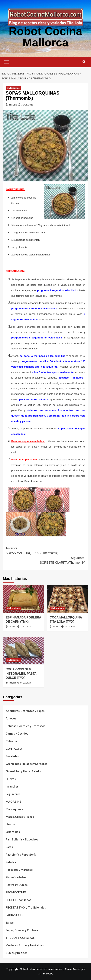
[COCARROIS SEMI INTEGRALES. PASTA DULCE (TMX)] (23, 651)
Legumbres (13, 794)
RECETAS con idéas (18, 900)
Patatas (11, 862)
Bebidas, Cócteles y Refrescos (25, 726)
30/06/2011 (27, 105)
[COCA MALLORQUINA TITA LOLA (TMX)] (68, 599)
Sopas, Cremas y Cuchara (22, 930)
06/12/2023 (26, 683)
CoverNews (73, 969)
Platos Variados (16, 877)
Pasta (9, 847)
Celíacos (11, 741)
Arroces (11, 718)
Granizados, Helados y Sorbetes (26, 764)
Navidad (11, 824)
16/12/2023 (70, 627)
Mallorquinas (14, 809)
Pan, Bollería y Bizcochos (22, 839)
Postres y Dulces (17, 885)
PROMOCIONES (16, 892)
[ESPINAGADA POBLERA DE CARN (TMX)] (23, 599)
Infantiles (12, 786)
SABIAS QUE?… (15, 915)
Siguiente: (45, 561)
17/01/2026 (26, 627)
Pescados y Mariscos (19, 870)
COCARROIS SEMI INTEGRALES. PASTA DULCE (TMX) (21, 674)
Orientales (13, 832)
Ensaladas (12, 756)
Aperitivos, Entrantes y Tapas (25, 711)
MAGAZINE (13, 802)
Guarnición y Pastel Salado (23, 771)
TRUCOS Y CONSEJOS (20, 938)
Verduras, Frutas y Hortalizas (25, 945)
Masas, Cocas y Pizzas (20, 817)
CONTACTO (14, 749)
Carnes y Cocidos (17, 733)
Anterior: (45, 551)
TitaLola (13, 105)
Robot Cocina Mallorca (46, 37)
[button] (7, 62)
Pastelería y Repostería (21, 854)
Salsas (10, 923)
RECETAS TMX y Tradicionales (26, 907)
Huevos (11, 779)
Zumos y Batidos (16, 953)
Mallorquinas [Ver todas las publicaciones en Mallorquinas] (13, 88)
